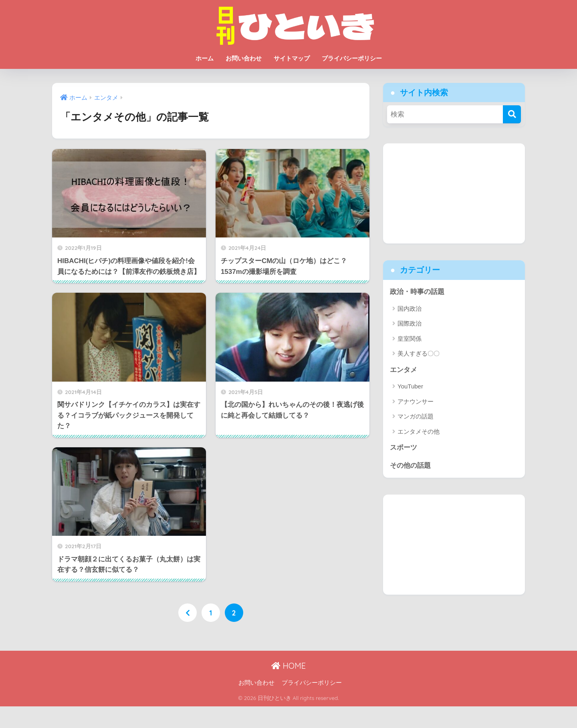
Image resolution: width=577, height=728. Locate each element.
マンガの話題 (416, 416)
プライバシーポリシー (352, 58)
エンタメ (403, 370)
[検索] (512, 114)
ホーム (205, 58)
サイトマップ (292, 58)
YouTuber (410, 386)
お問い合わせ (244, 58)
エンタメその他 (419, 431)
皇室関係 (410, 339)
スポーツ (403, 447)
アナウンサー (416, 401)
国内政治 (410, 309)
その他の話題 (410, 466)
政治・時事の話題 (417, 292)
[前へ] (188, 613)
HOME (288, 666)
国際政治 (410, 323)
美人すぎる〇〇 (419, 353)
